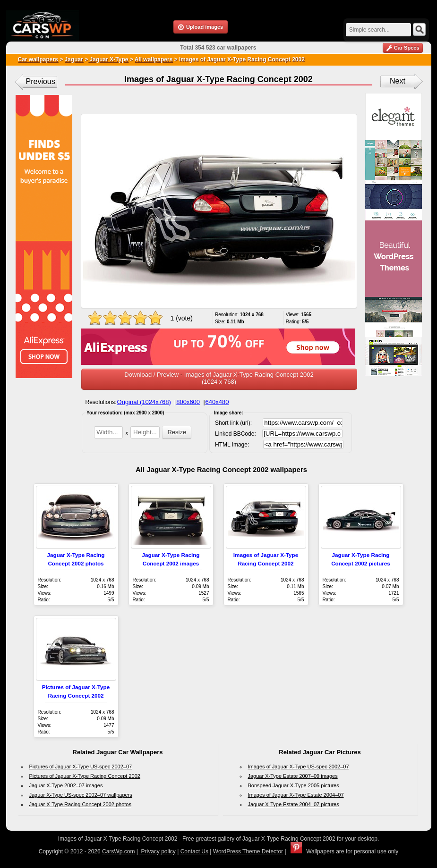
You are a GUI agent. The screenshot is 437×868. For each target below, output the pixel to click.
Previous (41, 81)
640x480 (217, 402)
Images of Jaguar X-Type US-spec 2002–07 (299, 767)
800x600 (188, 402)
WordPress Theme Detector (248, 851)
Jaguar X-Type (108, 59)
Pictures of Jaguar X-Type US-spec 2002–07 (81, 767)
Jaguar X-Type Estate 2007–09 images (293, 776)
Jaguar (74, 59)
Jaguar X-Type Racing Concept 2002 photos (80, 804)
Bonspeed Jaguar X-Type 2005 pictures (294, 785)
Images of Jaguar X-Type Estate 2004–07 (296, 795)
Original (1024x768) (144, 402)
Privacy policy (158, 851)
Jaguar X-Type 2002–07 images (66, 785)
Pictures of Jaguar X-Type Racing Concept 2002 (85, 776)
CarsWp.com (118, 851)
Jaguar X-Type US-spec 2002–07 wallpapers (81, 795)
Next (398, 81)
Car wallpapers (38, 59)
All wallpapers (154, 59)
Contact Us (194, 851)
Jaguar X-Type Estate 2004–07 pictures (294, 804)
